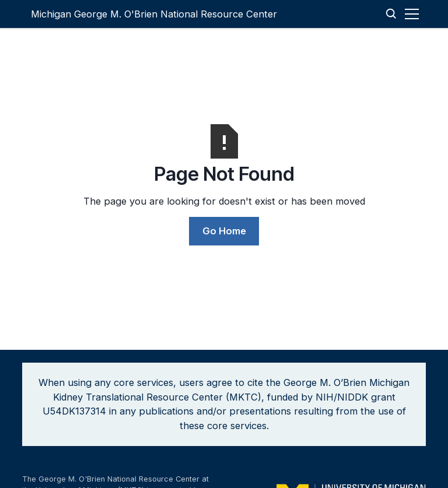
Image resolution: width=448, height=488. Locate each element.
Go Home (224, 231)
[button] (414, 14)
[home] (154, 14)
